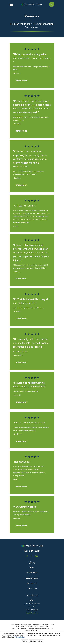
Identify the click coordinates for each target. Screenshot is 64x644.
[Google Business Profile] (37, 556)
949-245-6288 (32, 551)
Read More (21, 81)
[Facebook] (32, 556)
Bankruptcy (32, 573)
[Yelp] (27, 556)
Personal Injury (32, 578)
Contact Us (32, 589)
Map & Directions (32, 613)
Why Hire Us (32, 583)
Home (32, 568)
